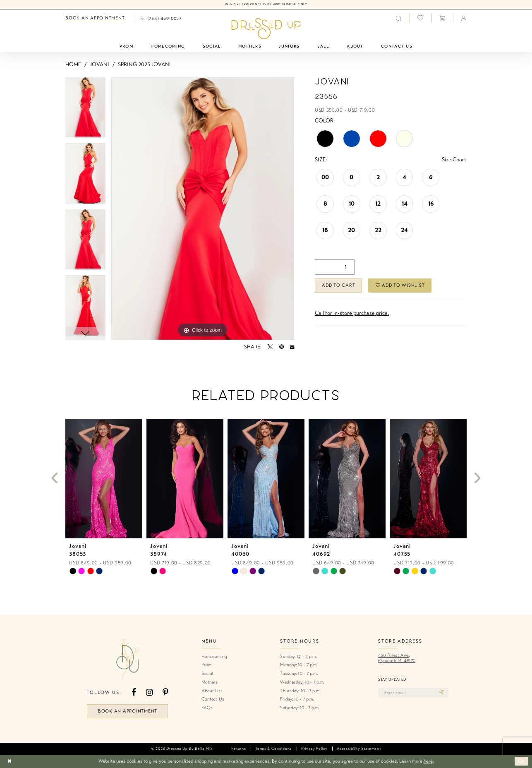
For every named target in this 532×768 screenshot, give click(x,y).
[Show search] (398, 18)
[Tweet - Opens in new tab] (270, 347)
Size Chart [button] (454, 160)
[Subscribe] (442, 693)
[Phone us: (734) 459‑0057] (161, 18)
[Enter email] (413, 693)
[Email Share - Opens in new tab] (292, 347)
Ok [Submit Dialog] (521, 761)
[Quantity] (335, 267)
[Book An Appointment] (95, 18)
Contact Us (213, 699)
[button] (442, 18)
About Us (211, 691)
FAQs (207, 708)
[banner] (266, 29)
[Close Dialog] (9, 761)
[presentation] (104, 479)
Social (207, 673)
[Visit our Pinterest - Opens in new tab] (165, 692)
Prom (206, 665)
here (428, 761)
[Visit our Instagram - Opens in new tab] (149, 692)
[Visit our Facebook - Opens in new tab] (134, 692)
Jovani (99, 65)
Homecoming (214, 656)
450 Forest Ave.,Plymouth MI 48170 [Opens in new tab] (397, 658)
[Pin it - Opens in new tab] (282, 347)
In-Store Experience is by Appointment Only (266, 4)
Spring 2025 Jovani (144, 65)
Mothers (210, 682)
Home (73, 65)
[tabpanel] (85, 110)
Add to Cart (338, 285)
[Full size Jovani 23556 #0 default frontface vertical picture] (203, 209)
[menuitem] (95, 18)
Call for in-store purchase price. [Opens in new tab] (352, 313)
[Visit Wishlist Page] (421, 18)
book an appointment (128, 711)
